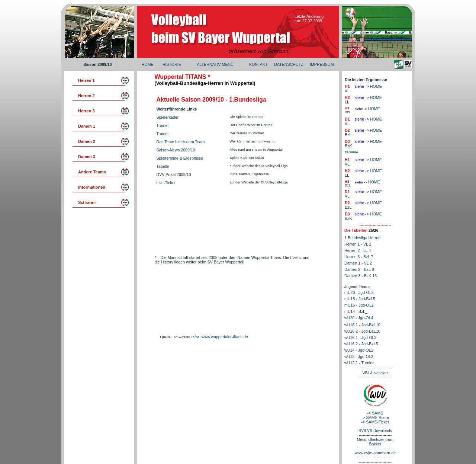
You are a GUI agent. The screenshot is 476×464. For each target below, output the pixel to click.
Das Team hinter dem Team (181, 142)
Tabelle (163, 166)
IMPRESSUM (322, 64)
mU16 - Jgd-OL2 (359, 305)
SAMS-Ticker (377, 422)
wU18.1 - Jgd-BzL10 (362, 325)
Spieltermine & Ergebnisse (180, 158)
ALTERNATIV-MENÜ (215, 64)
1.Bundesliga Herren (362, 238)
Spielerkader (168, 117)
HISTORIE (172, 64)
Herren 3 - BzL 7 (359, 257)
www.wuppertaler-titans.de (225, 337)
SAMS (377, 413)
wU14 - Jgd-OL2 (359, 350)
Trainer (163, 125)
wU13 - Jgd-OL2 (359, 356)
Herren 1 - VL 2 (358, 244)
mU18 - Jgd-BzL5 (360, 299)
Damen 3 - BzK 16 (361, 276)
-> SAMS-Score (375, 417)
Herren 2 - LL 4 (358, 250)
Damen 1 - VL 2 (358, 263)
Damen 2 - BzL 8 (359, 269)
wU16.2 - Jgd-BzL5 (361, 344)
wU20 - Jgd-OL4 (359, 318)
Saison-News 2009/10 (176, 150)
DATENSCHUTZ (289, 64)
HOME (148, 64)
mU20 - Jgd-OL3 (359, 292)
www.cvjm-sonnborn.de (375, 453)
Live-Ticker (166, 183)
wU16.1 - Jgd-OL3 (360, 337)
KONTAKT (258, 64)
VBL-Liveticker (375, 373)
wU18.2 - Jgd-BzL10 (362, 331)
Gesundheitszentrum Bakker (375, 442)
